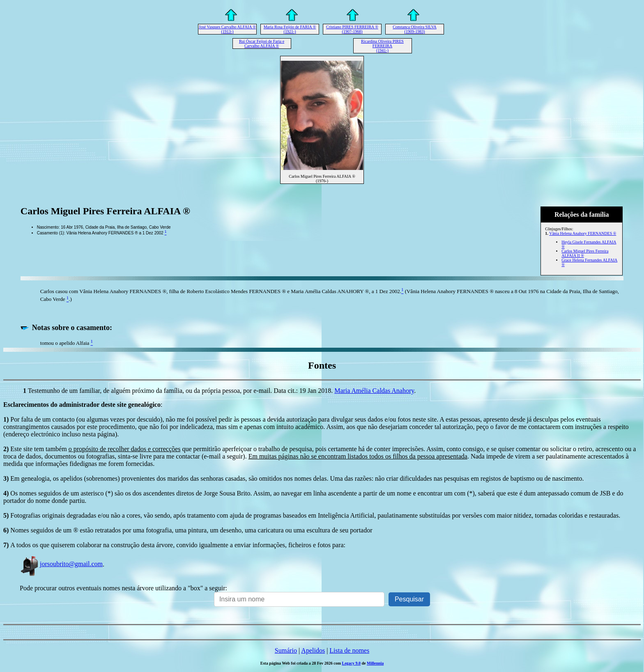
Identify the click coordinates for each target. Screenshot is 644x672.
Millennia (375, 663)
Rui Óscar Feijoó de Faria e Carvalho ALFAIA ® (262, 44)
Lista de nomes (349, 650)
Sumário (286, 650)
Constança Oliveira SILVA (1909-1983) (415, 29)
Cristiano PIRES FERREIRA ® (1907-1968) (352, 29)
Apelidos (313, 650)
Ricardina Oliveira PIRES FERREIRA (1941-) (382, 46)
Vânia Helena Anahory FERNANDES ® (583, 233)
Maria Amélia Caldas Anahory (374, 391)
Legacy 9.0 (352, 663)
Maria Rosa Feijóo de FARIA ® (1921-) (290, 29)
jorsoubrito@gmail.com (61, 564)
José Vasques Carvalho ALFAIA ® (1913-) (227, 29)
